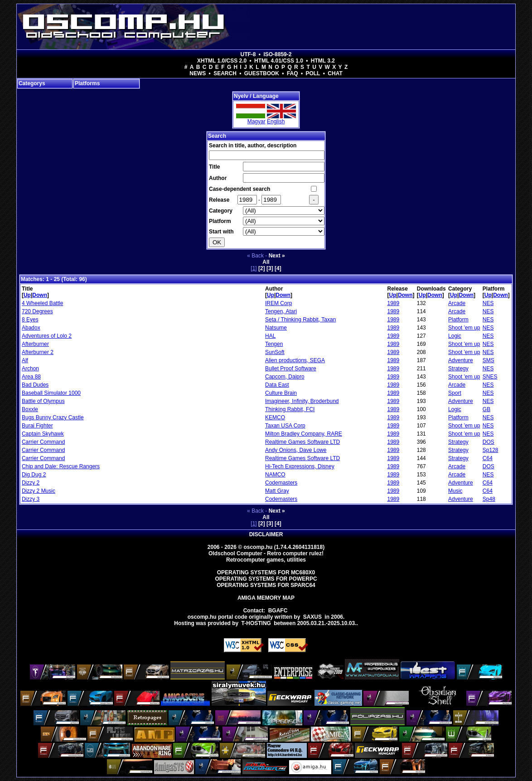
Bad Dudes (35, 385)
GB (486, 409)
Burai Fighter (37, 426)
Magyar (256, 121)
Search (225, 73)
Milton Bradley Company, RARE (304, 434)
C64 (488, 458)
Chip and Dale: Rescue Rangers (61, 466)
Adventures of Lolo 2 (47, 336)
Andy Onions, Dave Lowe (296, 450)
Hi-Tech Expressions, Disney (300, 466)
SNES (490, 377)
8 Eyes (30, 320)
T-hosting (256, 623)
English (276, 121)
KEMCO (275, 417)
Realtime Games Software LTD (302, 442)
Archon (30, 369)
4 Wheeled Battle (42, 303)
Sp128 (491, 450)
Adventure (461, 360)
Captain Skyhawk (43, 434)
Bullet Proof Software (291, 369)
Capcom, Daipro (285, 377)
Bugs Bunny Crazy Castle (53, 417)
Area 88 (31, 377)
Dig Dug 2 (34, 475)
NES (488, 303)
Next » (277, 256)
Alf (25, 360)
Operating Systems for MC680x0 (266, 572)
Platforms (87, 83)
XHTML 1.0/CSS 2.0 (222, 61)
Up (27, 295)
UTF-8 (248, 54)
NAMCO (275, 475)
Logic (455, 336)
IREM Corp (278, 303)
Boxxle (30, 409)
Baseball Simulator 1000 (51, 393)
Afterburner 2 (38, 352)
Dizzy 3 (31, 499)
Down (40, 295)
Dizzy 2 (31, 483)
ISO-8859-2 (277, 54)
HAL (270, 336)
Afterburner (35, 344)
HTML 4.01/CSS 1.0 (279, 61)
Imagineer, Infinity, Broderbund (302, 401)
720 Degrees (37, 311)
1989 (394, 303)
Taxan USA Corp (285, 426)
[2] (262, 268)
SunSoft (275, 352)
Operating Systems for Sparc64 (266, 585)
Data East (277, 385)
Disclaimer (266, 534)
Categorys (32, 83)
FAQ (293, 73)
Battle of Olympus (43, 401)
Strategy (458, 369)
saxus (312, 617)
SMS (488, 360)
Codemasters (281, 483)
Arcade (457, 303)
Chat (335, 73)
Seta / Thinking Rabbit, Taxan (300, 320)
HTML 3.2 (323, 61)
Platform (458, 320)
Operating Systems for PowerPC (266, 579)
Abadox (31, 328)
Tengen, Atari (281, 311)
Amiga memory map (266, 598)
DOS (488, 442)
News (198, 73)
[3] (270, 268)
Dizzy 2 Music (39, 491)
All (266, 262)
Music (455, 491)
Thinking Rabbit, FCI (290, 409)
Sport (455, 393)
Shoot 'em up (464, 328)
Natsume (276, 328)
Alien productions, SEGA (295, 360)
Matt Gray (277, 491)
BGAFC (278, 611)
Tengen (274, 344)
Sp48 (489, 499)
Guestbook (262, 73)
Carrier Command (43, 442)
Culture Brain (281, 393)
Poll (313, 73)
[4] (278, 268)
